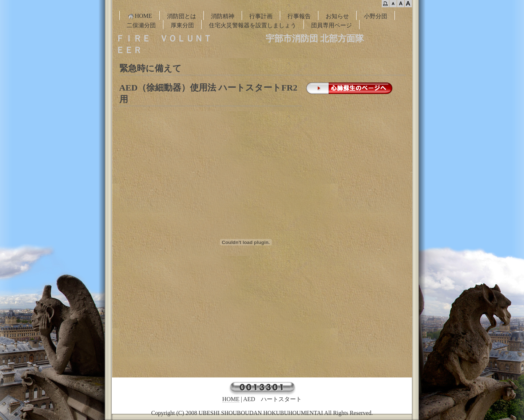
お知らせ (337, 16)
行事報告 (299, 16)
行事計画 (261, 16)
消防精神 (223, 16)
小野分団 (376, 16)
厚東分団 (182, 25)
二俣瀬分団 (141, 25)
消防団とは (182, 16)
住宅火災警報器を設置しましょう (253, 25)
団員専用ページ (332, 25)
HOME (140, 16)
